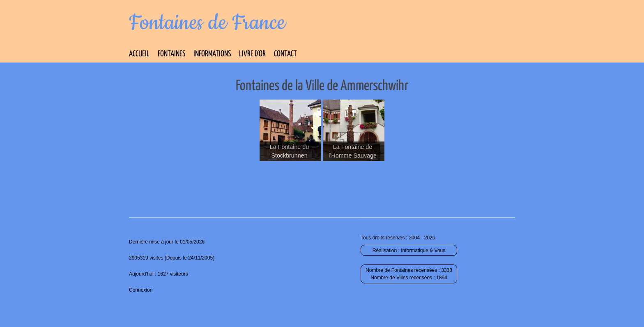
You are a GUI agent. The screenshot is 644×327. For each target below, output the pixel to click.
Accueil (139, 54)
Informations (212, 54)
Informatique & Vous (423, 250)
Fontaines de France (207, 23)
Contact (285, 54)
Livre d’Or (252, 54)
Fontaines (171, 54)
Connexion (141, 290)
